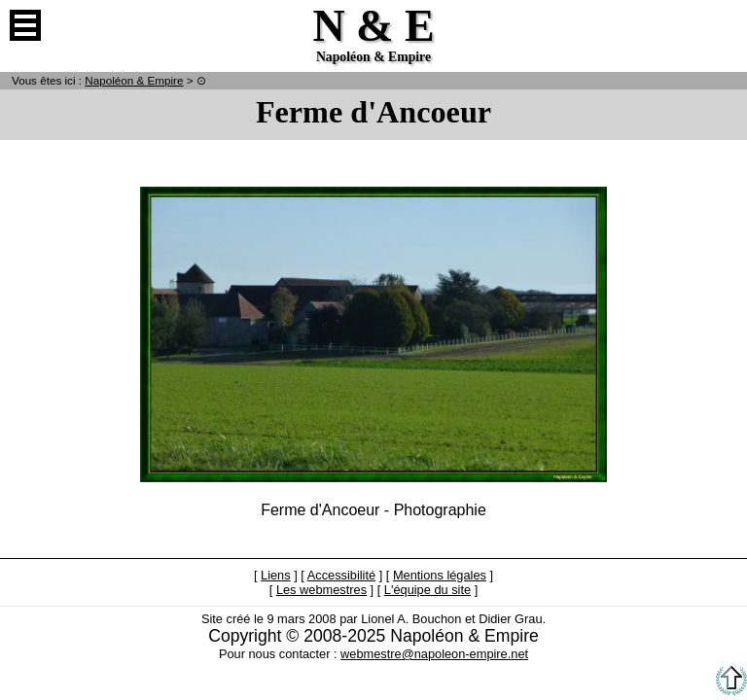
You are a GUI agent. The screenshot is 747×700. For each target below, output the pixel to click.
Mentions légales (440, 575)
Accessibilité (341, 575)
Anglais (722, 25)
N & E (134, 80)
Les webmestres (321, 590)
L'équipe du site (427, 590)
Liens (276, 575)
